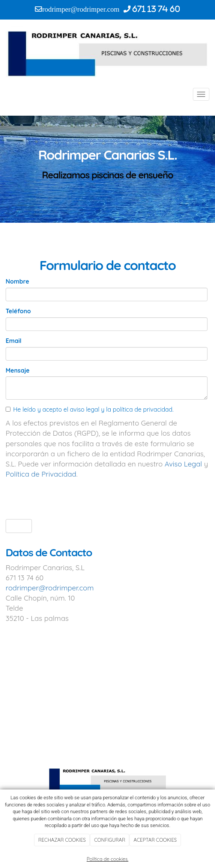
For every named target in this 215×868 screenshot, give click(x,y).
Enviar (19, 526)
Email (14, 341)
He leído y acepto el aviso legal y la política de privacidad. (89, 409)
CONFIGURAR (110, 840)
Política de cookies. (108, 859)
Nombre (17, 281)
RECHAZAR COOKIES (62, 840)
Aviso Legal (183, 464)
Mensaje (18, 370)
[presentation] (63, 499)
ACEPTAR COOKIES (155, 840)
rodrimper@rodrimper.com (50, 588)
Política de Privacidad (41, 474)
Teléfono (18, 311)
